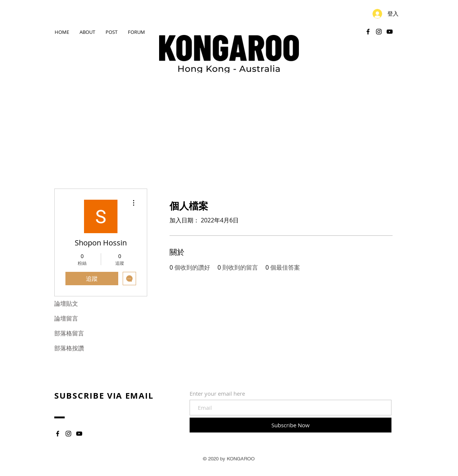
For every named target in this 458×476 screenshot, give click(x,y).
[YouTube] (390, 32)
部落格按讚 (69, 348)
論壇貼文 (66, 304)
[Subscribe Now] (291, 425)
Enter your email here (217, 394)
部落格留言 (69, 333)
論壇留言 (66, 319)
